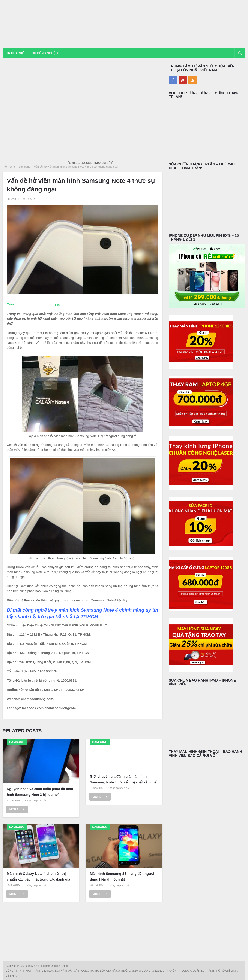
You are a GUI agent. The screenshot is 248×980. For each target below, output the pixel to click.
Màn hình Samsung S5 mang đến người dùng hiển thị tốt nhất (122, 877)
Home (11, 167)
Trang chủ (15, 53)
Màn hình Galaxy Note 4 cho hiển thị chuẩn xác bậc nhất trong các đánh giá (38, 877)
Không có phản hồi (35, 801)
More (17, 809)
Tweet (11, 304)
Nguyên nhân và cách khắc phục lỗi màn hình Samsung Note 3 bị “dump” (40, 792)
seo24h (11, 199)
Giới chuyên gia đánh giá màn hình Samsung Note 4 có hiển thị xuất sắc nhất (124, 779)
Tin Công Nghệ (44, 53)
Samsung (24, 167)
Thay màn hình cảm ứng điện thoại (48, 966)
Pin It (59, 305)
